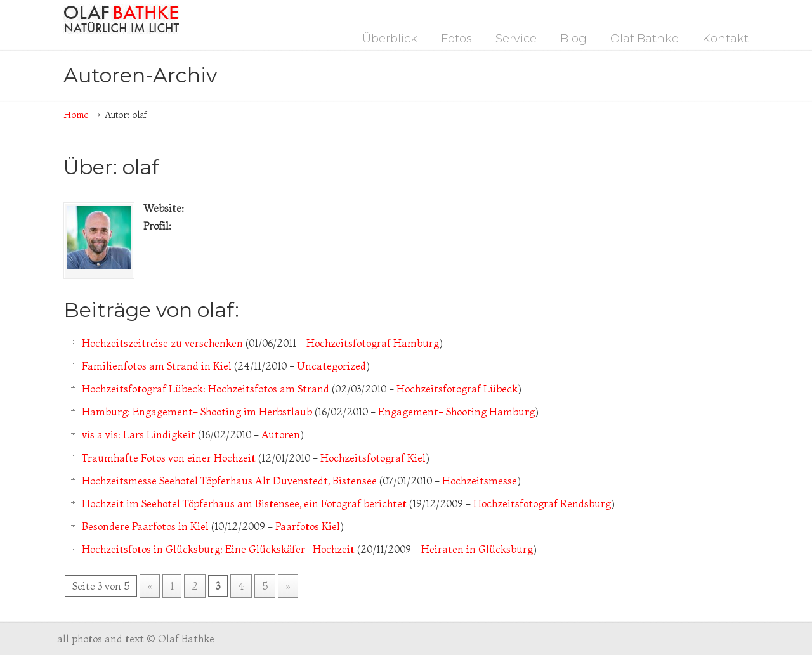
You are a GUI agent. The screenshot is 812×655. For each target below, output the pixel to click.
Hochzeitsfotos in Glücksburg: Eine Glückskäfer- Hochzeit (218, 549)
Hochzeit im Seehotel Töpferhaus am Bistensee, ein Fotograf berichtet (244, 503)
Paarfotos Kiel (308, 526)
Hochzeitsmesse (480, 481)
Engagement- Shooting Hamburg (456, 412)
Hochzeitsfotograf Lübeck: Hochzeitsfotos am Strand (206, 389)
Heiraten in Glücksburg (477, 549)
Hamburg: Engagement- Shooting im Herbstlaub (197, 412)
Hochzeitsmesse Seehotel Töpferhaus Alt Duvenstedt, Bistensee (229, 481)
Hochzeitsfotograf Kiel (373, 458)
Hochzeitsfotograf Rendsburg (542, 503)
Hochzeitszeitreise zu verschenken (162, 343)
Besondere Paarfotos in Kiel (145, 526)
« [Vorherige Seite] (150, 586)
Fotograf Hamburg (121, 19)
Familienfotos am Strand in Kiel (157, 366)
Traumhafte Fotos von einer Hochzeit (169, 458)
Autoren (281, 434)
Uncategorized (331, 366)
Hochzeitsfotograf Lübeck (457, 389)
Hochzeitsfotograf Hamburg (373, 343)
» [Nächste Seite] (288, 586)
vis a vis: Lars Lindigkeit (139, 434)
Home (76, 115)
